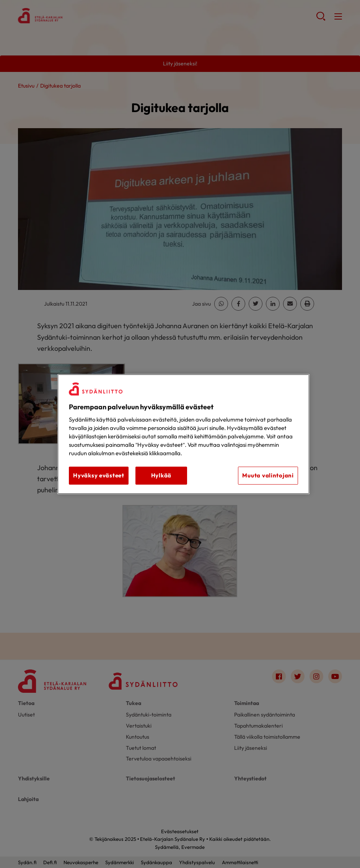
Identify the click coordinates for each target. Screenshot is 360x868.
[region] (183, 434)
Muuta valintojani (268, 475)
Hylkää (161, 475)
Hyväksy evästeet (99, 475)
